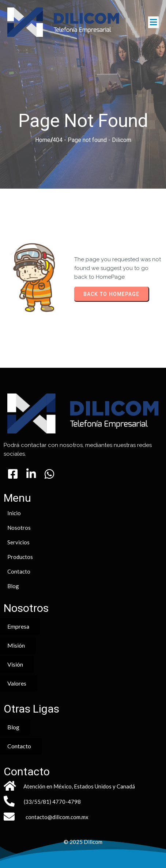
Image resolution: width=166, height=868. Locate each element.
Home (43, 140)
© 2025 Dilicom (83, 842)
